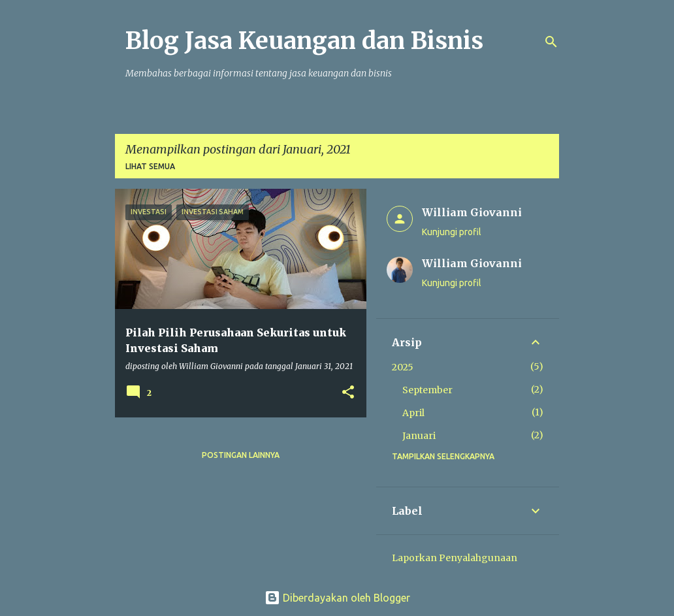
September (427, 390)
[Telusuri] (551, 42)
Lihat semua (150, 166)
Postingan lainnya (241, 455)
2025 (403, 367)
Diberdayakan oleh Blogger (337, 598)
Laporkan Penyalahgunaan (455, 558)
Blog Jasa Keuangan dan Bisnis (304, 41)
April (413, 413)
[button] (348, 393)
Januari (419, 436)
